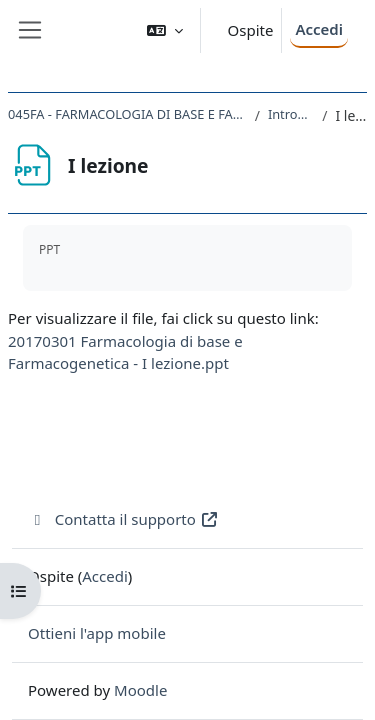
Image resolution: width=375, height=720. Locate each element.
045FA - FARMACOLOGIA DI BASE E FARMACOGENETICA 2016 (127, 114)
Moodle (140, 690)
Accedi (319, 29)
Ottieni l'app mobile (97, 633)
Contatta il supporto (123, 519)
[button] (165, 30)
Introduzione (291, 114)
